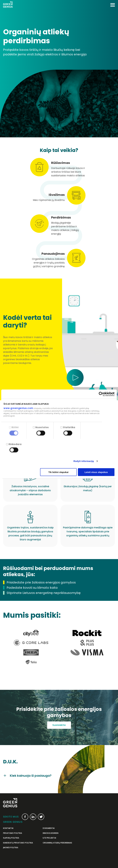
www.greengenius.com (18, 408)
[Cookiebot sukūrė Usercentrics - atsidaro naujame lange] (101, 394)
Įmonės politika (11, 848)
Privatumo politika (13, 833)
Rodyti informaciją (84, 461)
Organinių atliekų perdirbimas (57, 843)
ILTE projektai (49, 838)
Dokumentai (49, 828)
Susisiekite (59, 725)
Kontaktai (8, 828)
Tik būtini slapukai (58, 472)
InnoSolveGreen (51, 833)
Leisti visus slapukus (96, 472)
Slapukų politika (11, 838)
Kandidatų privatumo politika (18, 843)
